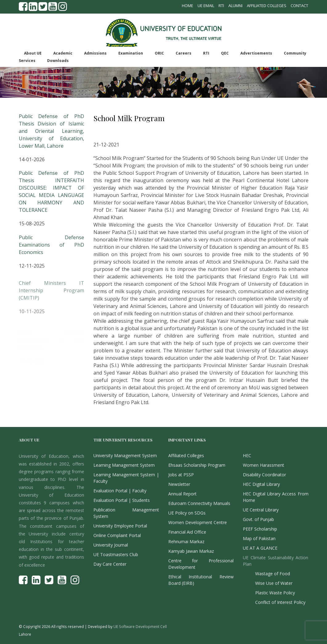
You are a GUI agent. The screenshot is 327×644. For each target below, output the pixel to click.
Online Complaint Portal (117, 535)
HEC (247, 455)
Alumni (235, 6)
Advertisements (256, 53)
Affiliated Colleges (267, 6)
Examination (131, 53)
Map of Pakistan (259, 538)
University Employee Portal (120, 526)
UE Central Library (261, 510)
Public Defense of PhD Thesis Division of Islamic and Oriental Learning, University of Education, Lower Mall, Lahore (52, 131)
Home (188, 6)
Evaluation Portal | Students (122, 500)
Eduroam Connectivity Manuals (199, 503)
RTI (221, 6)
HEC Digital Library (261, 484)
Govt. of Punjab (258, 519)
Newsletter (179, 484)
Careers (184, 53)
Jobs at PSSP (181, 475)
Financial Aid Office (187, 532)
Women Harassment (264, 465)
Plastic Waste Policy (275, 593)
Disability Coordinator (264, 475)
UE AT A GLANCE (260, 548)
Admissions (95, 53)
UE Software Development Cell (140, 626)
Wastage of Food (273, 574)
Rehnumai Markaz (186, 541)
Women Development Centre (198, 522)
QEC (225, 53)
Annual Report (182, 494)
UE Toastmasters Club (116, 554)
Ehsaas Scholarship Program (197, 465)
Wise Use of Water (274, 583)
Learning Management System (124, 465)
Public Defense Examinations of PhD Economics (52, 248)
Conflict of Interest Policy (280, 602)
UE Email (206, 6)
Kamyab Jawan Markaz (191, 551)
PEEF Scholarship (260, 529)
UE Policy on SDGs (187, 513)
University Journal (111, 545)
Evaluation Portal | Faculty (120, 491)
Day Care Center (110, 564)
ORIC (159, 53)
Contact (299, 6)
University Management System (125, 455)
